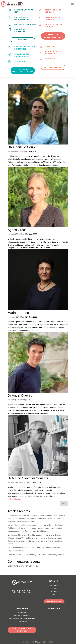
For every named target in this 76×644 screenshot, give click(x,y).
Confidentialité (22, 621)
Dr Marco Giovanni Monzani (28, 478)
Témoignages (21, 61)
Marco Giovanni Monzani (21, 482)
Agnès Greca (17, 230)
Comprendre (54, 585)
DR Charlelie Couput (23, 147)
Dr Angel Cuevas (20, 395)
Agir (54, 594)
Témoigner (50, 59)
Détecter (54, 588)
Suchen (64, 503)
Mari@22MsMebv (18, 151)
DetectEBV (50, 47)
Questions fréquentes (25, 24)
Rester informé (54, 601)
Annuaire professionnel (22, 615)
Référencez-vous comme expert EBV (22, 618)
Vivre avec (54, 591)
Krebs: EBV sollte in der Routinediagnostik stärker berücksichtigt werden (36, 555)
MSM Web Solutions (40, 642)
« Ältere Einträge (14, 499)
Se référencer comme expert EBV (22, 630)
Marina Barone (18, 313)
